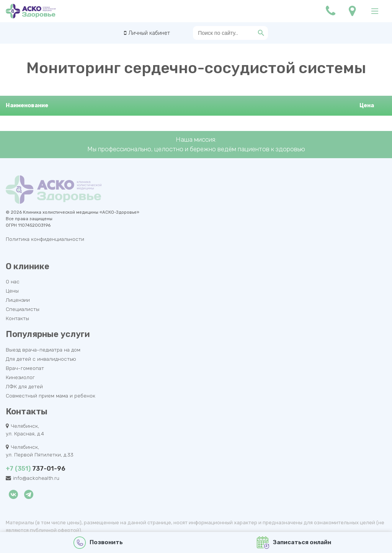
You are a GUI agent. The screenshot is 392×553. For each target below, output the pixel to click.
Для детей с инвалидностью (41, 359)
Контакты (17, 318)
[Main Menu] (375, 11)
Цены (12, 291)
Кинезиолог (20, 377)
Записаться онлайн (294, 543)
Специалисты (23, 309)
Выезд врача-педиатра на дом (43, 350)
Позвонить (98, 543)
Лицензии (18, 300)
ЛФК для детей (24, 386)
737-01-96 (36, 469)
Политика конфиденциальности (45, 239)
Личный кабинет (149, 33)
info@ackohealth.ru (36, 478)
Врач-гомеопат (25, 368)
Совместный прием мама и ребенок (51, 396)
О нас (13, 281)
